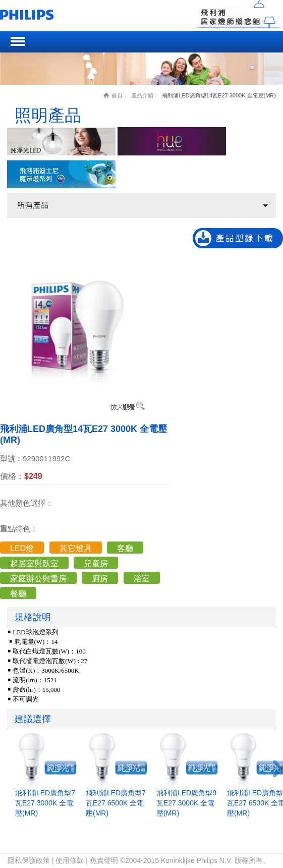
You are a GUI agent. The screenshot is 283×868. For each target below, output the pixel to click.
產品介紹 (142, 95)
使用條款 (70, 860)
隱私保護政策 (29, 860)
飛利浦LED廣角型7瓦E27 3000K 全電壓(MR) (45, 803)
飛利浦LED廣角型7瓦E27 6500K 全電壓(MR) (116, 803)
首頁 (117, 95)
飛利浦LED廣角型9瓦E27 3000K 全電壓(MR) (186, 803)
